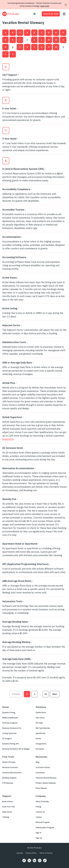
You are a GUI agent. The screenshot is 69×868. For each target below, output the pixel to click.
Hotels (38, 739)
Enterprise (40, 749)
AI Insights (7, 739)
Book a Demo (8, 801)
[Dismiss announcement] (66, 5)
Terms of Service (46, 853)
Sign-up (39, 838)
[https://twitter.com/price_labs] (29, 860)
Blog (38, 762)
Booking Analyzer (9, 778)
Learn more (45, 6)
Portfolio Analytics (10, 723)
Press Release (41, 788)
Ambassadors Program (45, 827)
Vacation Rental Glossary (46, 778)
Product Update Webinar (46, 783)
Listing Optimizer (9, 733)
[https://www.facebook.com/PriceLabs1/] (24, 860)
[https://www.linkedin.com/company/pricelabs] (34, 860)
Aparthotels (41, 733)
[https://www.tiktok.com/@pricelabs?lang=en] (45, 860)
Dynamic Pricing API (11, 744)
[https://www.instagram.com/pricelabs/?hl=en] (40, 860)
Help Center (7, 812)
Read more (8, 439)
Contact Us (40, 812)
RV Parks (39, 723)
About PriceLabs (42, 801)
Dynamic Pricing (9, 712)
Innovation (40, 773)
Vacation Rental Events (12, 773)
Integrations (41, 744)
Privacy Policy (31, 853)
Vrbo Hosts (40, 718)
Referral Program (43, 822)
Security (20, 853)
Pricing (38, 807)
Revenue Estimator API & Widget (16, 749)
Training (6, 817)
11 (46, 694)
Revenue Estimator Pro (12, 728)
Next (55, 694)
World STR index (9, 762)
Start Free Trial (51, 14)
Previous (16, 694)
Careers (39, 817)
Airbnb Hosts (41, 712)
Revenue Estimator (10, 767)
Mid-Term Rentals (43, 728)
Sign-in (39, 833)
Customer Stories (43, 767)
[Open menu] (64, 14)
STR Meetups (8, 783)
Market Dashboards (10, 718)
